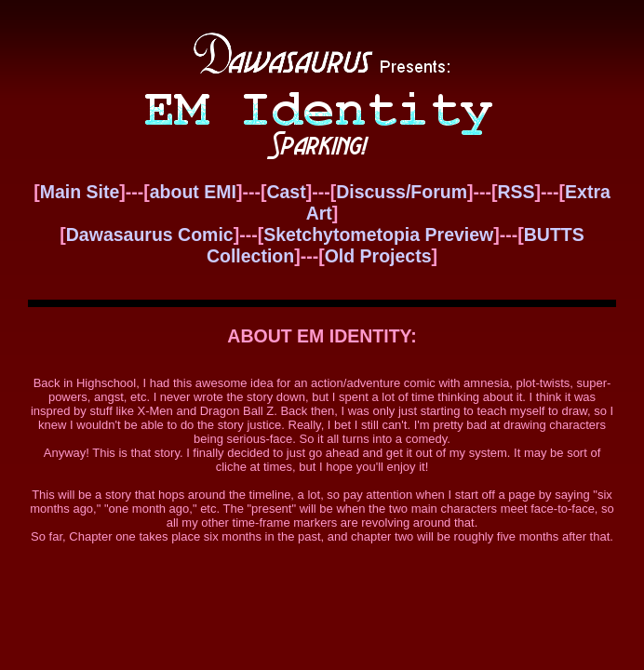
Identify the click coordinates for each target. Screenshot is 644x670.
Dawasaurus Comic (150, 234)
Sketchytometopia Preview (378, 234)
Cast (286, 192)
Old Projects (378, 256)
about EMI (193, 192)
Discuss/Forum (402, 192)
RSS (516, 192)
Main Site (80, 192)
